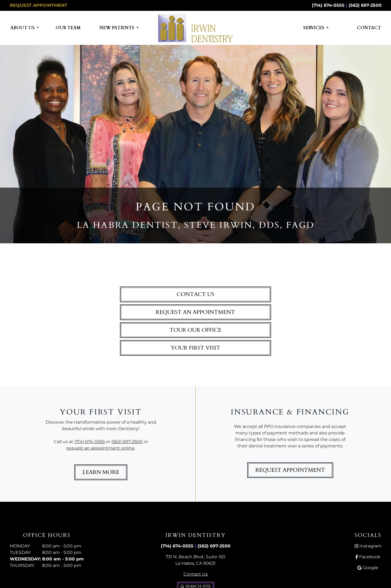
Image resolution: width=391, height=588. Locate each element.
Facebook (368, 557)
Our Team (68, 28)
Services (314, 28)
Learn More (101, 472)
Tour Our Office (195, 330)
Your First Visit (195, 348)
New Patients (117, 28)
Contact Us (195, 294)
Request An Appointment (195, 312)
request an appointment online (100, 448)
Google (368, 568)
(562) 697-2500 (365, 5)
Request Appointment (39, 5)
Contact (369, 28)
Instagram (368, 546)
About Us (23, 28)
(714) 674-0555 (328, 5)
